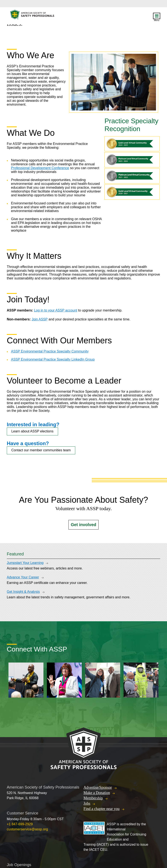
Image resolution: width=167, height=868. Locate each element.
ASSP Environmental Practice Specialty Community (50, 351)
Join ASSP (40, 319)
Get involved (83, 525)
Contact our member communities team (41, 450)
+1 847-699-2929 (20, 824)
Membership (93, 798)
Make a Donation (97, 793)
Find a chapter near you (102, 809)
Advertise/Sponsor (98, 787)
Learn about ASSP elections (32, 431)
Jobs (87, 803)
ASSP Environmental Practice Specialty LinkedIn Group (53, 359)
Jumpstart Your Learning (25, 563)
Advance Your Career (23, 577)
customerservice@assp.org (27, 829)
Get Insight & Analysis (23, 592)
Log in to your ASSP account (56, 310)
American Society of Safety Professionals (32, 16)
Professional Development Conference (40, 168)
